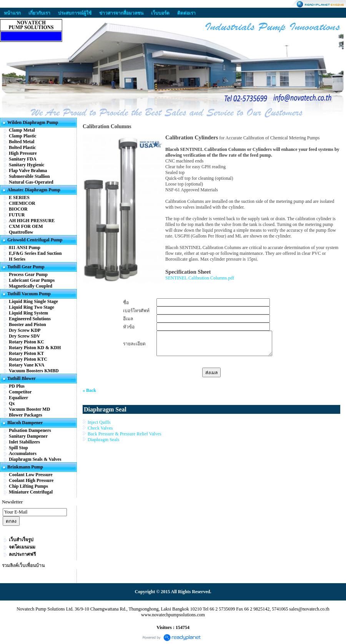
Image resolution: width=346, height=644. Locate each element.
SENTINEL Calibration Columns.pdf (200, 278)
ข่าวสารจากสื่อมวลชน (121, 13)
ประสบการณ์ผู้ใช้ (75, 13)
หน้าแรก (12, 13)
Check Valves (100, 428)
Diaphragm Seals (103, 440)
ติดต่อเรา (186, 13)
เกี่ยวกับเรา (39, 13)
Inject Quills (99, 422)
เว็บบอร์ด (160, 13)
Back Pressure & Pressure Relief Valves (124, 434)
